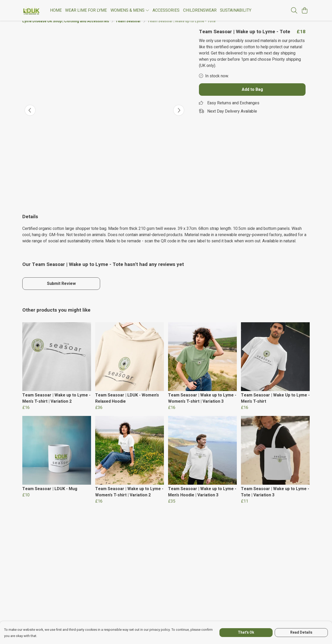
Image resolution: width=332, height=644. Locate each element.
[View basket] (305, 10)
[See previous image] (30, 117)
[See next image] (179, 117)
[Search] (294, 10)
